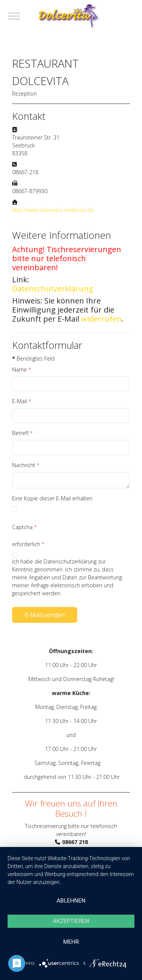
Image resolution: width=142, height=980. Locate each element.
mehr (71, 942)
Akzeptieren (71, 921)
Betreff (22, 433)
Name (22, 369)
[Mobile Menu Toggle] (14, 16)
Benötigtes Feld (33, 358)
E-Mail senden (45, 615)
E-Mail (22, 401)
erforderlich (28, 544)
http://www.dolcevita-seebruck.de (53, 210)
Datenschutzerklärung (53, 289)
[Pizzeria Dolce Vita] (71, 16)
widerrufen (101, 319)
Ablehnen (71, 901)
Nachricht (26, 465)
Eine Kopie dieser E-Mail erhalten (52, 498)
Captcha (24, 527)
